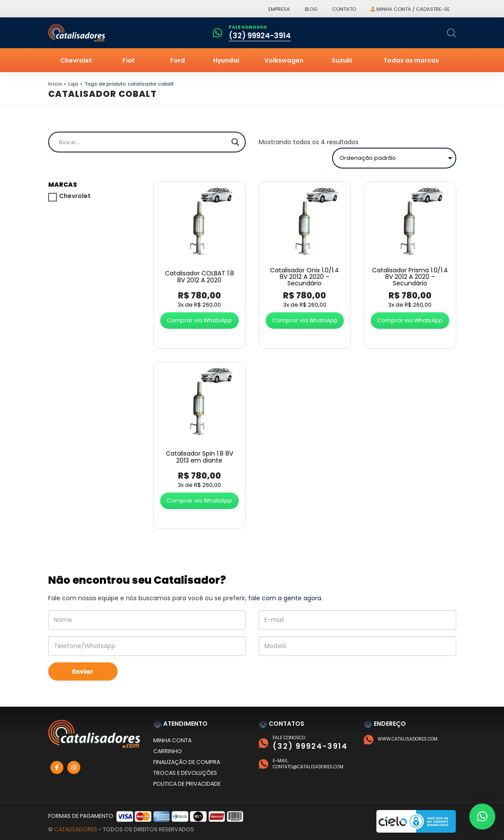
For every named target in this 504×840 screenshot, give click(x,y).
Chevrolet (76, 60)
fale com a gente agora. (285, 598)
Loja (73, 84)
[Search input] (143, 142)
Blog (311, 9)
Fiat (129, 60)
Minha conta (172, 740)
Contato (344, 9)
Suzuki (342, 60)
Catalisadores (76, 829)
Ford (178, 60)
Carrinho (168, 751)
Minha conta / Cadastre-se (410, 9)
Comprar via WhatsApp (199, 320)
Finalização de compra (187, 762)
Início (55, 84)
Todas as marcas (411, 60)
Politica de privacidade (187, 784)
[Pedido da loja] (394, 158)
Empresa (279, 9)
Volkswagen (284, 60)
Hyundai (226, 60)
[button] (482, 817)
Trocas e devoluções (185, 773)
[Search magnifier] (235, 142)
